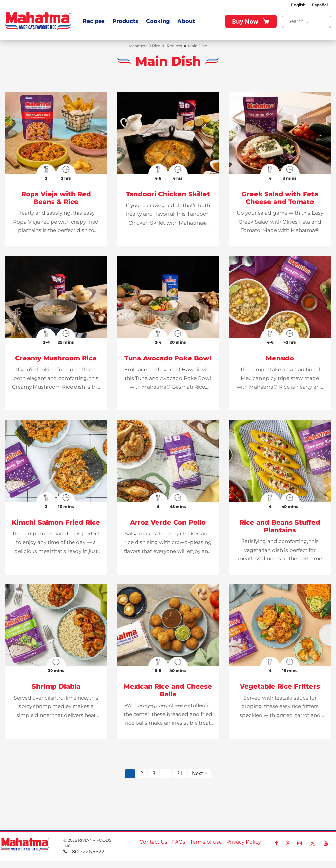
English (298, 5)
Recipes (94, 21)
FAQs (179, 842)
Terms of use (206, 842)
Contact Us (153, 842)
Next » (199, 773)
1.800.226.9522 (84, 851)
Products (125, 21)
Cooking (158, 21)
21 (180, 773)
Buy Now (251, 21)
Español (320, 5)
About (186, 21)
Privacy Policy (244, 842)
